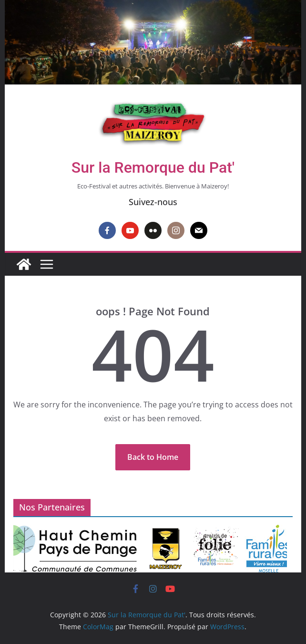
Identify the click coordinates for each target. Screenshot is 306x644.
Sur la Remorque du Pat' (153, 167)
